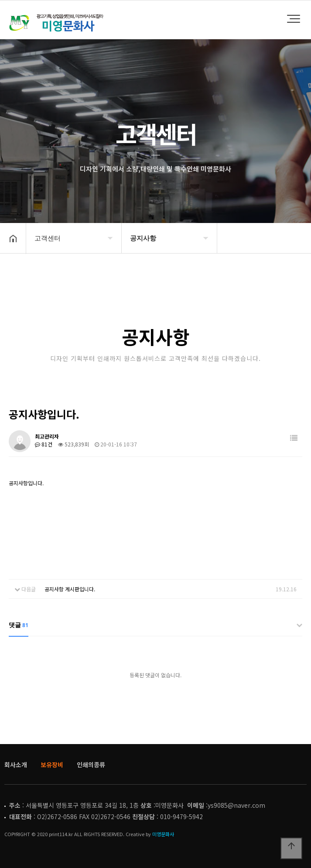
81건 (44, 444)
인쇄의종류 (91, 765)
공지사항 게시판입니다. (70, 589)
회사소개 (16, 765)
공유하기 (291, 268)
